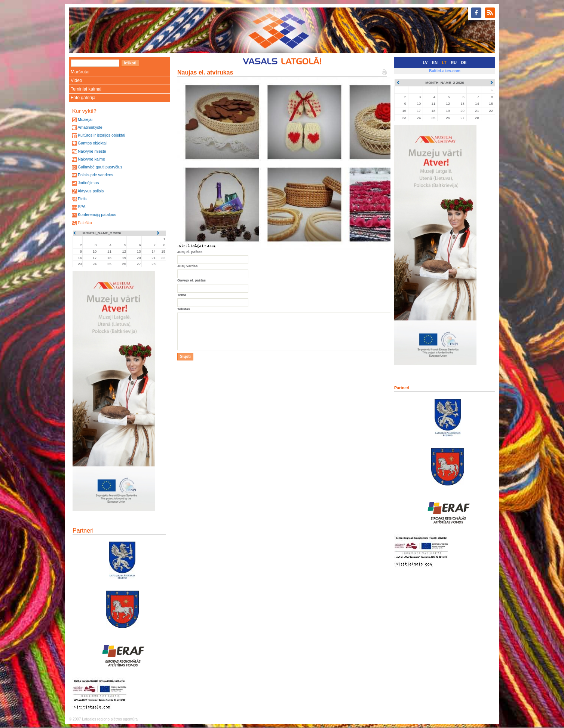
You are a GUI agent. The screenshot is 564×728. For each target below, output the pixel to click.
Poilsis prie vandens (96, 175)
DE (464, 63)
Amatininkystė (90, 127)
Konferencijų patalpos (97, 214)
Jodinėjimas (88, 183)
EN (435, 63)
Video (76, 80)
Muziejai (85, 119)
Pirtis (82, 199)
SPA (82, 207)
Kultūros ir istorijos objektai (102, 135)
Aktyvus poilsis (91, 191)
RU (454, 63)
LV (425, 63)
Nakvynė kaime (91, 159)
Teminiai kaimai (86, 89)
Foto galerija (83, 98)
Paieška (85, 223)
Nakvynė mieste (92, 151)
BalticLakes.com (445, 71)
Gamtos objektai (92, 143)
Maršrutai (80, 72)
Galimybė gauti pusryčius (100, 167)
